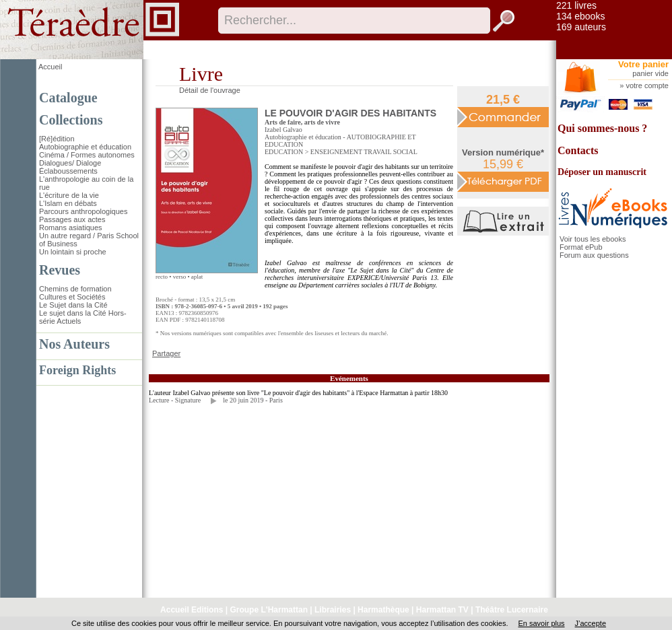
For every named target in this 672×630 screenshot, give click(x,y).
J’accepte (591, 623)
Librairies (333, 610)
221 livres (576, 5)
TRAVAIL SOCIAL (391, 152)
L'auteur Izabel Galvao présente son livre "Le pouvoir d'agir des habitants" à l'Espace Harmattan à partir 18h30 (298, 393)
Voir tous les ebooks (593, 239)
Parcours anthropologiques (83, 211)
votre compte (647, 85)
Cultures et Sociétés (72, 297)
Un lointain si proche (73, 252)
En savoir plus (541, 623)
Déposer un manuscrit (602, 172)
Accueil (50, 67)
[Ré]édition (57, 139)
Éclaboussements (68, 171)
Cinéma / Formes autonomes (87, 155)
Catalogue (68, 98)
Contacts (578, 150)
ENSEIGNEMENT (336, 152)
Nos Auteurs (74, 344)
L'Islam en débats (68, 203)
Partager (166, 353)
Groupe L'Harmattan (269, 610)
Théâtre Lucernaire (512, 610)
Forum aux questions (594, 255)
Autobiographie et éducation (85, 147)
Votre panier (643, 64)
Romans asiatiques (71, 228)
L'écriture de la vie (69, 195)
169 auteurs (581, 27)
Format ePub (581, 247)
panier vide (650, 73)
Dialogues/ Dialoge (70, 163)
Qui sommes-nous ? (602, 128)
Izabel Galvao (283, 130)
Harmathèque (383, 610)
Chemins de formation (75, 289)
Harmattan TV (442, 610)
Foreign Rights (77, 370)
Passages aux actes (72, 219)
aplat (197, 277)
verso (180, 277)
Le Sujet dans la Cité (73, 305)
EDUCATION (284, 152)
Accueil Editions (192, 610)
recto (162, 277)
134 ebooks (580, 16)
